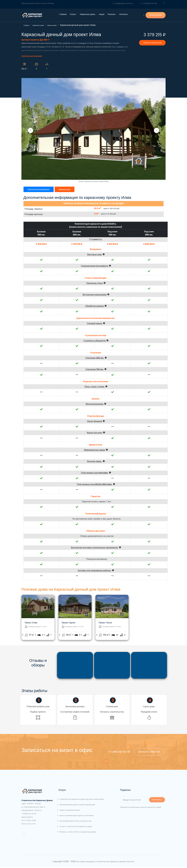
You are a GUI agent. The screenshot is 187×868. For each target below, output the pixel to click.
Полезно (112, 14)
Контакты (124, 14)
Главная (63, 14)
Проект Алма (31, 623)
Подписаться (157, 801)
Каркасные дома (88, 14)
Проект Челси (105, 623)
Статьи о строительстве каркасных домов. (76, 827)
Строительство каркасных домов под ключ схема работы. (82, 800)
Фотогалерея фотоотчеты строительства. (76, 822)
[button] (97, 254)
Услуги (73, 14)
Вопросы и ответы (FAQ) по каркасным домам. (78, 833)
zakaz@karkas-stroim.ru (32, 811)
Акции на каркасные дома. (70, 811)
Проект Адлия (68, 623)
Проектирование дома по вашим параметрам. (77, 806)
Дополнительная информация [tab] (39, 189)
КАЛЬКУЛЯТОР (156, 15)
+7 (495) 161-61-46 (148, 3)
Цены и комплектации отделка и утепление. (77, 816)
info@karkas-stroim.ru (123, 3)
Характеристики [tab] (66, 189)
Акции (102, 14)
